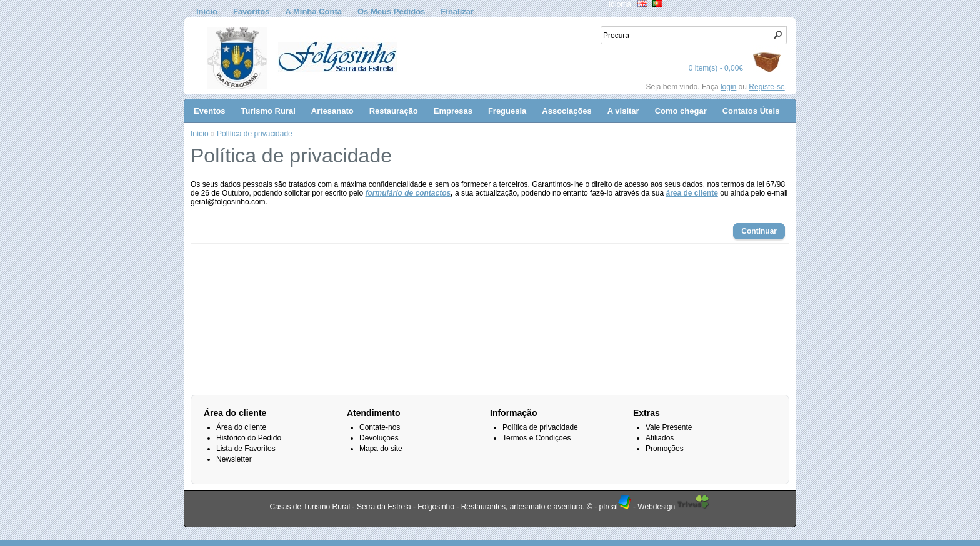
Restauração (394, 111)
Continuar (759, 231)
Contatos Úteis (751, 111)
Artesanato (332, 111)
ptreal (615, 507)
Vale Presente (669, 427)
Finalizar (457, 12)
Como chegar (681, 111)
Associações (567, 111)
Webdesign (656, 507)
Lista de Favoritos (246, 449)
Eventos (210, 111)
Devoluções (379, 438)
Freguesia (507, 111)
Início (207, 12)
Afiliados (660, 438)
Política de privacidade (255, 134)
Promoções (665, 449)
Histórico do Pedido (249, 438)
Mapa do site (381, 449)
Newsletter (234, 459)
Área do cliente (241, 427)
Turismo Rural (268, 111)
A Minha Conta (313, 12)
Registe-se (767, 87)
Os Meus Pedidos (391, 12)
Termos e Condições (537, 438)
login (728, 87)
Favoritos (252, 12)
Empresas (453, 111)
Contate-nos (380, 427)
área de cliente (692, 193)
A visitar (623, 111)
